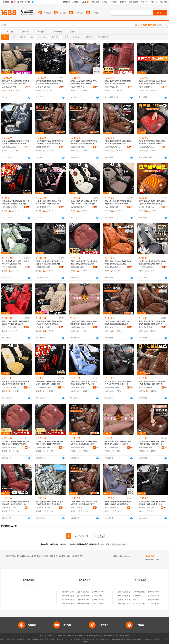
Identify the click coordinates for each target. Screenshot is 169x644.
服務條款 (90, 636)
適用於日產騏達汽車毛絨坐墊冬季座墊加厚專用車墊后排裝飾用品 (84, 82)
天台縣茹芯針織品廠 (112, 387)
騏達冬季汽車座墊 (127, 556)
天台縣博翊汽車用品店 (10, 267)
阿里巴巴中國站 (32, 639)
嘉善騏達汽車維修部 (99, 592)
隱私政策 (99, 636)
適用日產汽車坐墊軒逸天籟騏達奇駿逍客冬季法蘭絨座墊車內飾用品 (118, 142)
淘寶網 (52, 639)
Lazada (84, 642)
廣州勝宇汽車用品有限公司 (78, 447)
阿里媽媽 (91, 639)
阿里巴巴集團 (5, 639)
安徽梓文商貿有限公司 (127, 600)
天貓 (58, 639)
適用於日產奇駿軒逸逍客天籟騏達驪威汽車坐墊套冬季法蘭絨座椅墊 (152, 82)
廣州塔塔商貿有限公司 (78, 147)
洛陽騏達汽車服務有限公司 (72, 600)
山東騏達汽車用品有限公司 (87, 600)
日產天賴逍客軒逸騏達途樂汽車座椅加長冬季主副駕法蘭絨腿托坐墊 (50, 142)
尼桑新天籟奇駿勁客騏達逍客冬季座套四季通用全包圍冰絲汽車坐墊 (16, 142)
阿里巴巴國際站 (18, 639)
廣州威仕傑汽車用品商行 (146, 207)
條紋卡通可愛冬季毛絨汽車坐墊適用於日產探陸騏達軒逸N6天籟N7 (16, 383)
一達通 (165, 639)
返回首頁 (110, 544)
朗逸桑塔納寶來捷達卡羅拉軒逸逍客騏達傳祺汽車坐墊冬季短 (16, 263)
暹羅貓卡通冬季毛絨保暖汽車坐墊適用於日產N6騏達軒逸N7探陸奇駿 (84, 202)
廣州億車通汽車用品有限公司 (78, 267)
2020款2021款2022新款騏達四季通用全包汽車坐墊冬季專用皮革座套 (118, 383)
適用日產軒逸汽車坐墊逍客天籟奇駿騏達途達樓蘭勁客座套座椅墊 (118, 263)
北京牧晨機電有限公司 (141, 604)
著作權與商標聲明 (70, 636)
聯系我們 (119, 636)
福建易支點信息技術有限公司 (129, 592)
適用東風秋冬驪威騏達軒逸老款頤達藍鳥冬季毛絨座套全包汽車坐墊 (118, 443)
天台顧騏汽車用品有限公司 (78, 207)
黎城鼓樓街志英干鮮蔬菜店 (158, 596)
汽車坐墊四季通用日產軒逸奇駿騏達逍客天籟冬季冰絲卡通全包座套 (50, 503)
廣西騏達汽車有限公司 (71, 596)
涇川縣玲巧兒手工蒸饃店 (142, 596)
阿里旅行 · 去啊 (80, 639)
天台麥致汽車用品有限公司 (44, 207)
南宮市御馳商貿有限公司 (78, 87)
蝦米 (98, 639)
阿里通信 (122, 639)
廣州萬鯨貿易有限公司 (146, 147)
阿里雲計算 (105, 639)
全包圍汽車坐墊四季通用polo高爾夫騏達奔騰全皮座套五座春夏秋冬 (50, 202)
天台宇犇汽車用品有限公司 (44, 87)
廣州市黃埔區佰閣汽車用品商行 (44, 147)
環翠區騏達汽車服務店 (100, 604)
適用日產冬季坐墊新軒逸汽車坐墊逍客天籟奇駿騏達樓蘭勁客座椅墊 (152, 142)
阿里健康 (157, 639)
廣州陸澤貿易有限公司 (10, 447)
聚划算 (64, 639)
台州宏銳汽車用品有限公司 (146, 267)
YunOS (114, 639)
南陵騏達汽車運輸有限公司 (87, 604)
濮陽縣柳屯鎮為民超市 (127, 604)
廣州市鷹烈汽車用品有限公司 (44, 267)
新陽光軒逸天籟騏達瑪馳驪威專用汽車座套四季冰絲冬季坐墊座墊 (50, 323)
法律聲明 (82, 636)
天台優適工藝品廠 (9, 147)
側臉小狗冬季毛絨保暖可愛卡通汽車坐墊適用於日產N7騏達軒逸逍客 (118, 202)
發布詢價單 (150, 556)
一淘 (70, 639)
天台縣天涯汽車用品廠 (10, 327)
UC (133, 639)
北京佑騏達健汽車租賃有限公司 (74, 592)
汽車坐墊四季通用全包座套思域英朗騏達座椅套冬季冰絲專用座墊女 (50, 82)
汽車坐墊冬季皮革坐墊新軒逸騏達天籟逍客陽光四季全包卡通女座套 (152, 503)
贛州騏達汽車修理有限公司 (102, 600)
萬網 (129, 639)
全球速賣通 (44, 639)
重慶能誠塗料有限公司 (127, 596)
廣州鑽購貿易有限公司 (112, 87)
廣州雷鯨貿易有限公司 (112, 147)
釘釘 (150, 639)
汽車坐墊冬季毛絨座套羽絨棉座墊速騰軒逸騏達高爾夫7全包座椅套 (84, 323)
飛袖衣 (135, 600)
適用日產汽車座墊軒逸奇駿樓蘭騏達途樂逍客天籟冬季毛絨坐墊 (118, 82)
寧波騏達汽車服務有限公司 (72, 604)
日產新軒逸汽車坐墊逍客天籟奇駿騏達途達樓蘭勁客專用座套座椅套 (152, 263)
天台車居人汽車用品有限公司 (10, 87)
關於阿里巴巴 (109, 636)
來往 (145, 639)
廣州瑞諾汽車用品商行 (112, 267)
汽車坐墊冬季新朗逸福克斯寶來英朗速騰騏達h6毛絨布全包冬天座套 (84, 383)
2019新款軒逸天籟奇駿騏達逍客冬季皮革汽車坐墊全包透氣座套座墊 (16, 82)
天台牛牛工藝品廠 (111, 207)
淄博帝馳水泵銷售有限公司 (158, 592)
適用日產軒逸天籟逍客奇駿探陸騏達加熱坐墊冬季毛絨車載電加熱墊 (152, 202)
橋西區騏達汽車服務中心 (101, 596)
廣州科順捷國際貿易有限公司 (146, 87)
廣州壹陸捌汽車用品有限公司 (44, 447)
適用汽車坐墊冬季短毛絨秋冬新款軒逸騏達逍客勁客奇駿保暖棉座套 (118, 503)
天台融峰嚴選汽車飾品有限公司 (10, 207)
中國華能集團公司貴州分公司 (144, 592)
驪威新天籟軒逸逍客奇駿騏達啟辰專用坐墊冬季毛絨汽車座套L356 (16, 323)
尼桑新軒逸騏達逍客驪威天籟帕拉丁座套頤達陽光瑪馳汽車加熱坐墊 (16, 202)
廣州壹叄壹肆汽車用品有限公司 (112, 327)
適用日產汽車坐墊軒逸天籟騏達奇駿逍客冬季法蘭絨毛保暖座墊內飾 (50, 263)
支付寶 (139, 639)
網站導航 (128, 636)
